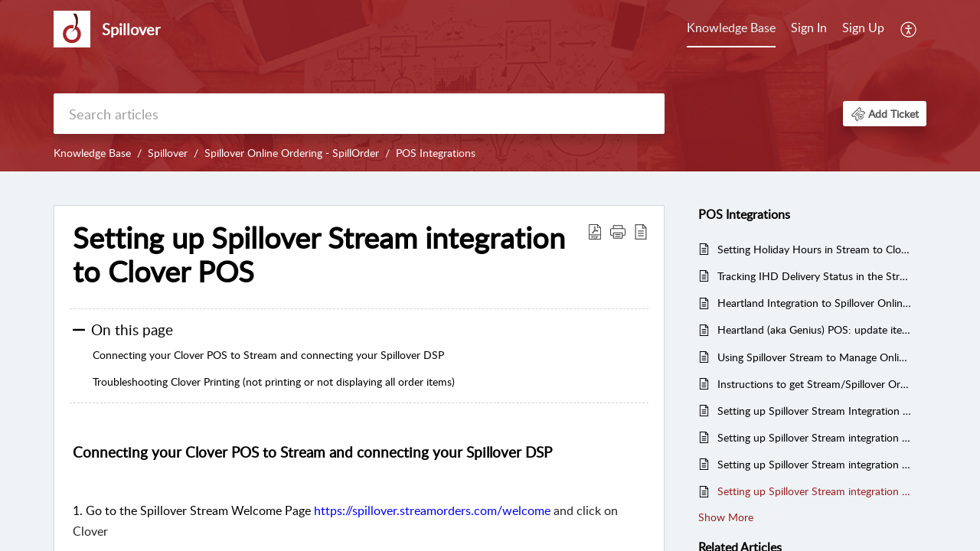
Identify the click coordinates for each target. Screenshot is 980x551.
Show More (726, 517)
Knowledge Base (731, 28)
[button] (909, 29)
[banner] (490, 86)
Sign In (809, 28)
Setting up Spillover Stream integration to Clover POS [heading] (319, 255)
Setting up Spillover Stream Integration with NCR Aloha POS (814, 411)
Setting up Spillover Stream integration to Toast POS (814, 464)
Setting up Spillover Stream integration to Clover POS (814, 491)
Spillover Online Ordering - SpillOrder (292, 153)
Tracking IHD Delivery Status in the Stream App (814, 276)
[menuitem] (731, 29)
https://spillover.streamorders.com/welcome (432, 510)
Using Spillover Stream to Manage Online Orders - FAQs (814, 357)
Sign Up (863, 28)
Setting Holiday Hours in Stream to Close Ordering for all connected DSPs (814, 249)
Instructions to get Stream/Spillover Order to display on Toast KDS (814, 384)
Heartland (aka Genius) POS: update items (814, 329)
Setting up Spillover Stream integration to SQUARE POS (814, 437)
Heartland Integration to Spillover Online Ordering (814, 303)
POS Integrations (436, 153)
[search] (359, 114)
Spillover (168, 153)
